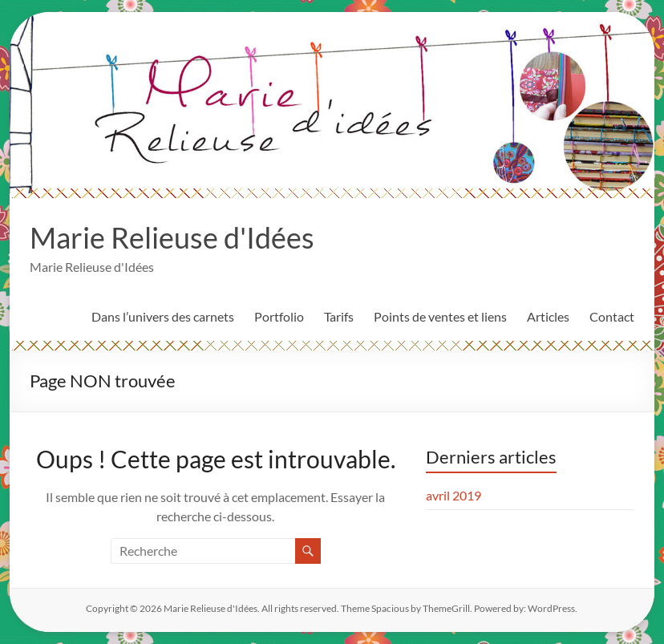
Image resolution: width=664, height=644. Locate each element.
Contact (612, 316)
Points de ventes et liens (440, 316)
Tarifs (339, 316)
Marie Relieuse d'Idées (172, 237)
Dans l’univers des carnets (163, 316)
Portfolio (279, 316)
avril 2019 (453, 495)
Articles (548, 316)
